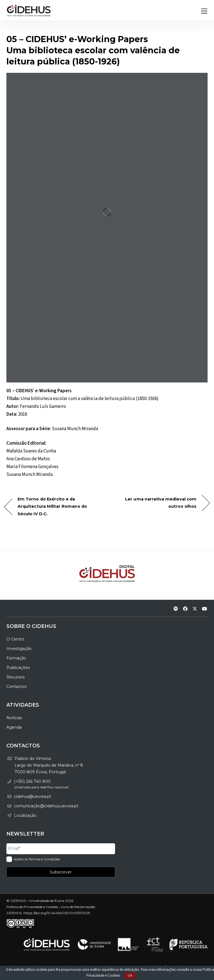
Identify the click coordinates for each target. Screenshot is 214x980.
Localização (25, 815)
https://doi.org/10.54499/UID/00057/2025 (57, 913)
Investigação (19, 649)
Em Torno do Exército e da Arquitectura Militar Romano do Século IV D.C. (52, 506)
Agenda (14, 727)
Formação (16, 658)
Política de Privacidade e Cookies (32, 907)
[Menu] (204, 11)
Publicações (18, 668)
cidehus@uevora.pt (33, 796)
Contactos (16, 687)
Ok (130, 976)
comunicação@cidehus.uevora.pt (46, 806)
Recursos (15, 677)
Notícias (14, 718)
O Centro (15, 639)
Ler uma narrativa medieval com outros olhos (155, 503)
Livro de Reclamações (78, 907)
